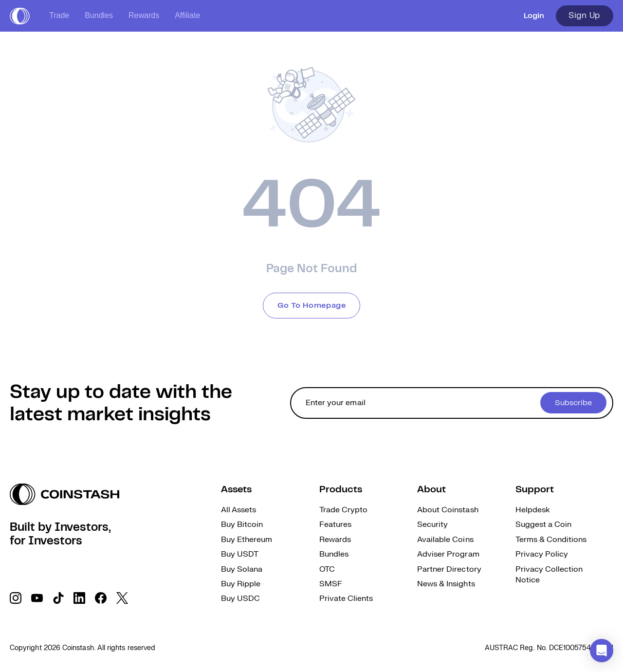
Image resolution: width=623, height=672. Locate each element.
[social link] (16, 598)
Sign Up (585, 16)
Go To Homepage (312, 306)
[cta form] (452, 403)
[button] (602, 651)
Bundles (99, 15)
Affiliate (187, 15)
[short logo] (20, 16)
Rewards (144, 15)
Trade (59, 15)
